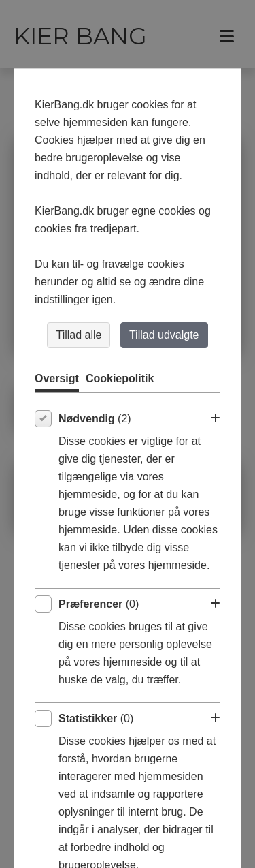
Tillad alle (79, 335)
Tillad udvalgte (164, 335)
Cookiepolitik (120, 378)
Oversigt (57, 378)
